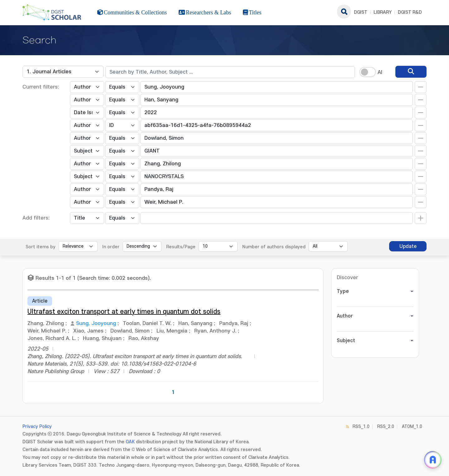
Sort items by (41, 247)
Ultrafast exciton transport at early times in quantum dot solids (124, 312)
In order (111, 247)
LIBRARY (383, 12)
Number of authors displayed (274, 247)
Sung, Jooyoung (96, 323)
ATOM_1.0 (412, 427)
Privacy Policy (37, 427)
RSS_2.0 (386, 427)
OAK (130, 442)
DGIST (361, 12)
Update (408, 246)
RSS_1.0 (361, 427)
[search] (411, 72)
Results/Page (181, 247)
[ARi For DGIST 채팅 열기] (433, 460)
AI (380, 72)
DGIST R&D (410, 12)
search (344, 12)
